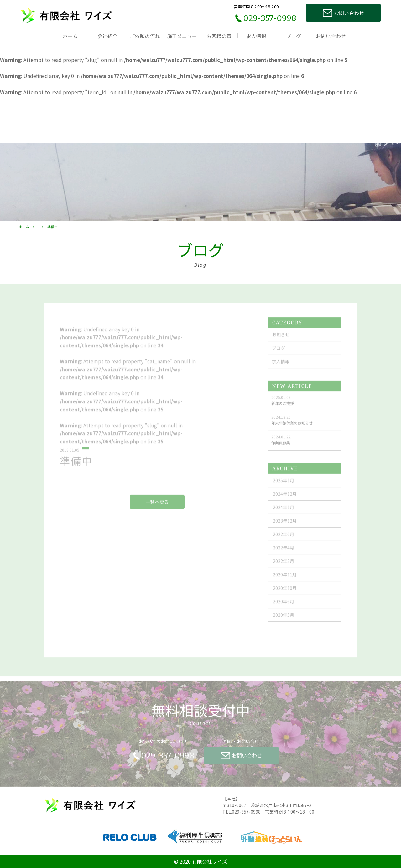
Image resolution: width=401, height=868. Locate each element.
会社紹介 (107, 36)
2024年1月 (284, 513)
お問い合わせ (331, 36)
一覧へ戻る (157, 507)
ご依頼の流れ (145, 36)
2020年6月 (284, 607)
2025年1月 (284, 486)
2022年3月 (284, 567)
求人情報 (256, 36)
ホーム (70, 36)
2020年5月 (284, 620)
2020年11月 (285, 580)
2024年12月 (285, 499)
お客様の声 (219, 36)
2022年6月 (284, 540)
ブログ (294, 36)
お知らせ (281, 340)
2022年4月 (284, 553)
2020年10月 (285, 594)
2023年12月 (285, 526)
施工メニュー (182, 36)
